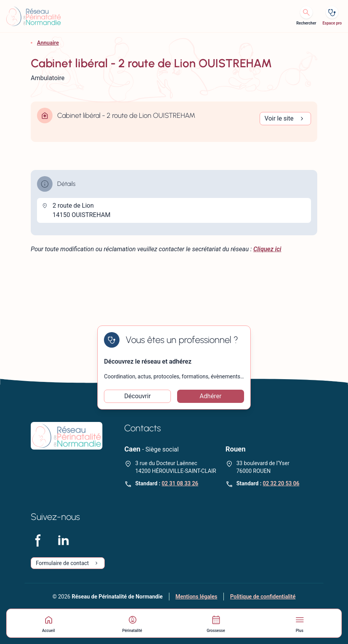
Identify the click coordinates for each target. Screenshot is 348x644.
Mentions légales (196, 597)
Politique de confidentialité (263, 597)
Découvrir (137, 396)
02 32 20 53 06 (281, 483)
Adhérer (211, 396)
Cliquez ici (267, 249)
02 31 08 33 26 (180, 483)
